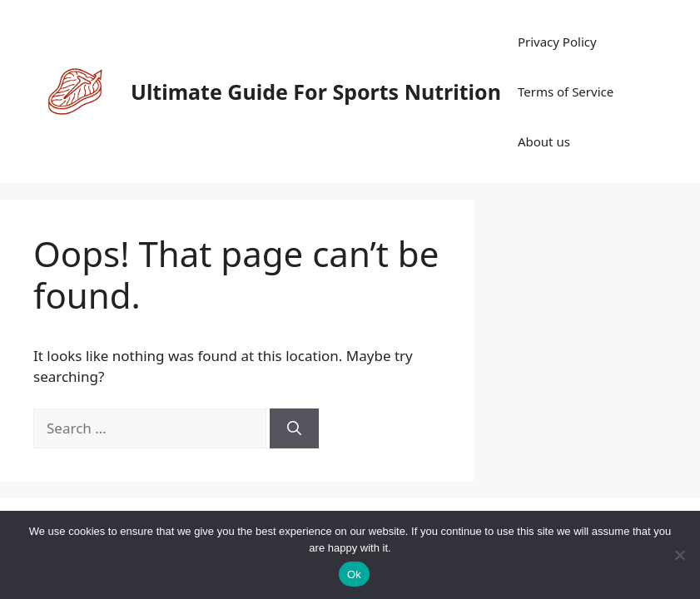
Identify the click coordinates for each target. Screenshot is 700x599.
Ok (354, 574)
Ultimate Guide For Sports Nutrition (316, 92)
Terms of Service (566, 92)
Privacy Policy (557, 42)
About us (544, 141)
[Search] (294, 428)
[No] (679, 555)
